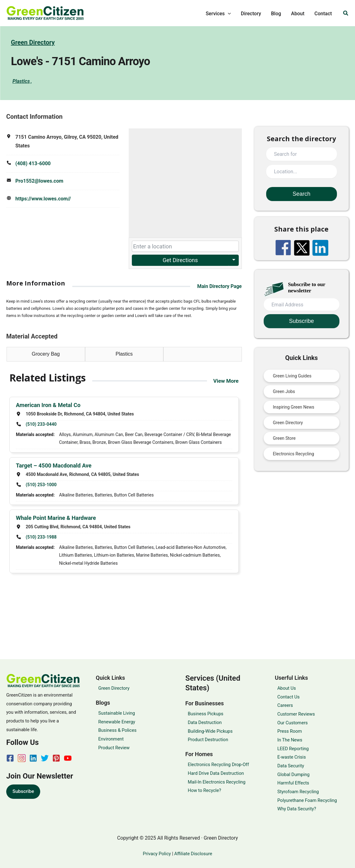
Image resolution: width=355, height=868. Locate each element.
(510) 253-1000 (41, 485)
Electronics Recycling (294, 454)
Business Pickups (206, 714)
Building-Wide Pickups (210, 731)
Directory (251, 14)
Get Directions (180, 260)
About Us (287, 688)
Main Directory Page (219, 287)
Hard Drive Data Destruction (216, 773)
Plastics (21, 82)
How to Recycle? (205, 790)
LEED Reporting (293, 749)
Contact (323, 14)
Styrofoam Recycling (298, 792)
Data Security (291, 766)
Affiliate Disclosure (193, 854)
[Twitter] (45, 758)
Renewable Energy (117, 722)
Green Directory (33, 43)
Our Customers (293, 723)
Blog (276, 14)
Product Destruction (208, 740)
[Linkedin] (33, 758)
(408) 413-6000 (33, 164)
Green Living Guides (292, 376)
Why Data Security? (297, 809)
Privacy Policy (157, 854)
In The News (290, 740)
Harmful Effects (293, 783)
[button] (346, 13)
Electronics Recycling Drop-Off (218, 765)
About (298, 14)
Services (218, 14)
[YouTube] (68, 758)
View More (225, 381)
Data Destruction (205, 722)
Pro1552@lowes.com (39, 182)
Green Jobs (284, 392)
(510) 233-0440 (41, 424)
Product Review (114, 748)
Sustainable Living (117, 713)
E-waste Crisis (292, 757)
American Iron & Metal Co (48, 405)
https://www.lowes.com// (43, 199)
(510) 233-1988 (41, 538)
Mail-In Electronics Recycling (217, 782)
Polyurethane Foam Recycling (307, 800)
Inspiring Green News (294, 407)
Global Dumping (293, 774)
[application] (228, 14)
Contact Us (289, 697)
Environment (111, 739)
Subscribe (24, 791)
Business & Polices (117, 730)
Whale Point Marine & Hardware (56, 518)
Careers (285, 705)
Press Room (290, 731)
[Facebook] (10, 758)
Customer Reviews (296, 714)
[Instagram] (22, 758)
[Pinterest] (56, 758)
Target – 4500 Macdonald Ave (54, 466)
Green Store (284, 439)
